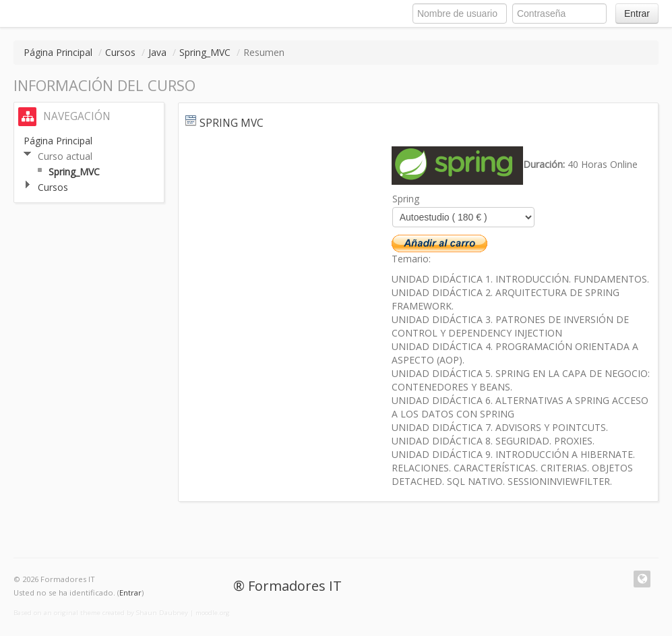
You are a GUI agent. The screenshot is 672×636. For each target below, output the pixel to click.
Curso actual (65, 156)
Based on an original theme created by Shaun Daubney (101, 613)
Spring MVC (232, 123)
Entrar (637, 13)
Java (157, 52)
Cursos (120, 52)
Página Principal (58, 52)
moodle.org (213, 613)
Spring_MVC (205, 52)
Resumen (264, 52)
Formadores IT (295, 586)
